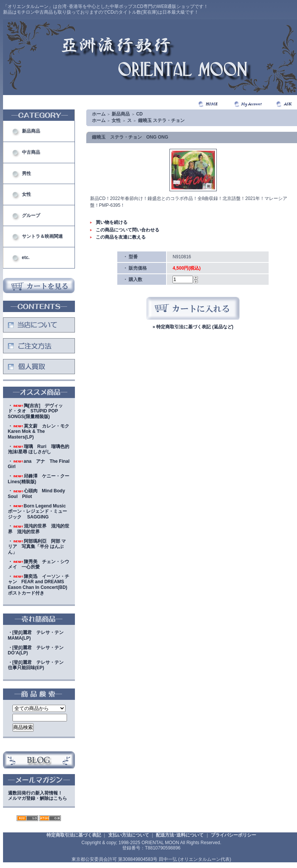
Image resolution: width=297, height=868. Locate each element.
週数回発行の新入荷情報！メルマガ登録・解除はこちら (37, 796)
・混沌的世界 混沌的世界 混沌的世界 (39, 529)
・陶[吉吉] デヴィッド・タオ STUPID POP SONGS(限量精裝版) (36, 411)
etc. (26, 258)
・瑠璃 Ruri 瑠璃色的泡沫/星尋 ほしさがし (39, 449)
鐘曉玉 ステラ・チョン (161, 120)
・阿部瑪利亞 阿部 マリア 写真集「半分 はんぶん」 (37, 547)
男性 (26, 173)
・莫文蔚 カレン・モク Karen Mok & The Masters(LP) (41, 432)
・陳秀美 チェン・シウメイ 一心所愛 (39, 564)
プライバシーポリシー (233, 835)
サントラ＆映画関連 (42, 236)
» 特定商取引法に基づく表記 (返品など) (193, 327)
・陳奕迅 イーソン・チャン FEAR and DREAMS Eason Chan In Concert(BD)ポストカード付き (39, 585)
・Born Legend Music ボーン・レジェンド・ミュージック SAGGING (39, 511)
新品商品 (31, 131)
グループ (31, 215)
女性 (26, 194)
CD (139, 114)
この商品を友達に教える (121, 237)
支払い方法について (129, 835)
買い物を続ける (112, 222)
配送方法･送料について (180, 835)
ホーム (99, 114)
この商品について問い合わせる (128, 230)
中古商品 (31, 152)
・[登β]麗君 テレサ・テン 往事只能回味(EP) (38, 665)
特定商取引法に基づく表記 (74, 835)
